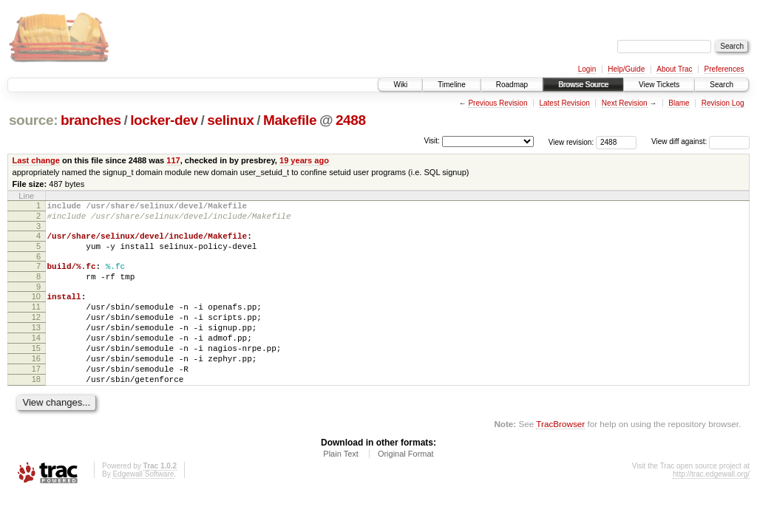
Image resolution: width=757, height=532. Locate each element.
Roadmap (512, 85)
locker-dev (164, 120)
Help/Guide (626, 69)
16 (36, 385)
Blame (679, 103)
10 (36, 310)
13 (36, 347)
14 (36, 360)
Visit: (432, 141)
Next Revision (625, 103)
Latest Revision (564, 103)
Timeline (451, 85)
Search (722, 85)
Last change (36, 160)
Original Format (406, 487)
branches (91, 120)
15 (36, 372)
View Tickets (659, 85)
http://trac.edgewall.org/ (711, 507)
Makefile (290, 120)
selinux (230, 120)
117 (173, 160)
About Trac (674, 69)
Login (587, 69)
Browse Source (583, 85)
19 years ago (304, 160)
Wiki (400, 85)
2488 (351, 120)
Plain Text (341, 487)
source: (33, 120)
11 (36, 322)
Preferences (724, 69)
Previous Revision (498, 103)
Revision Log (723, 103)
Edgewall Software (143, 507)
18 (36, 410)
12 (36, 335)
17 (36, 398)
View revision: (571, 141)
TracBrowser (560, 457)
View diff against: (700, 141)
